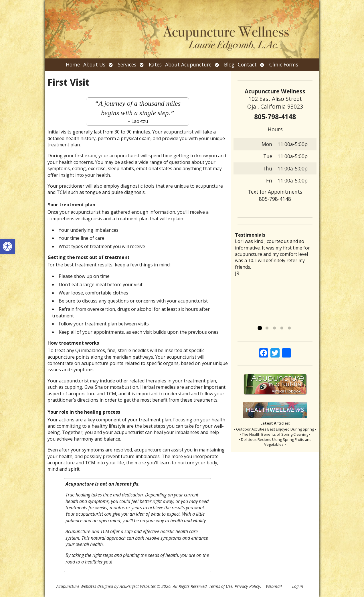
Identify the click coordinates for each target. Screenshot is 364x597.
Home (73, 64)
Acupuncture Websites (76, 586)
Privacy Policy (247, 586)
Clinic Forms (284, 64)
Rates (155, 64)
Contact (247, 64)
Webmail (274, 586)
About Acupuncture (188, 64)
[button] (7, 246)
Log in (298, 586)
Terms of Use (221, 586)
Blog (229, 64)
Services (127, 64)
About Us (94, 64)
